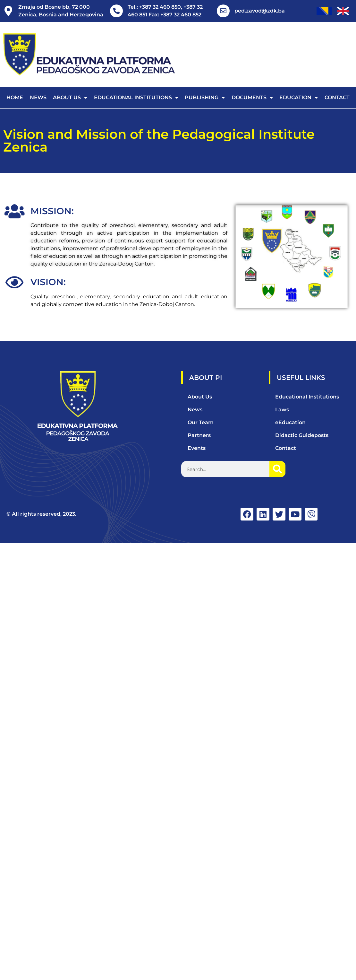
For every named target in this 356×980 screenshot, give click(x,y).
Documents (252, 98)
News (38, 97)
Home (15, 97)
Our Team (201, 422)
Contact (337, 97)
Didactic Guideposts (302, 435)
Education (299, 98)
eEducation (290, 422)
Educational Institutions (136, 98)
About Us (200, 397)
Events (197, 448)
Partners (199, 435)
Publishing (205, 98)
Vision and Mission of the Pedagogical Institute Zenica (159, 140)
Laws (282, 410)
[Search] (277, 469)
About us (70, 98)
